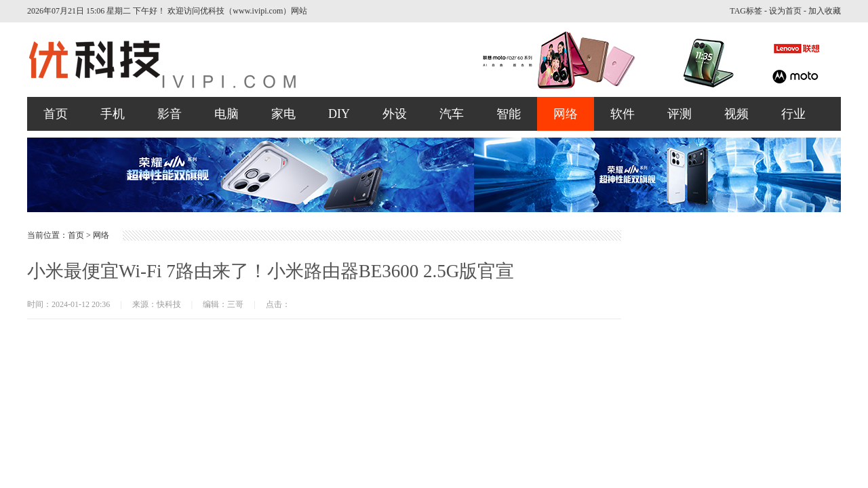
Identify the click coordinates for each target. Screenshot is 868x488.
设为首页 (785, 11)
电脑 (226, 114)
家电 (283, 114)
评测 (679, 114)
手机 (113, 114)
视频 (736, 114)
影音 (170, 114)
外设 (395, 114)
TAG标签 (746, 11)
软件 (623, 114)
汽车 (452, 114)
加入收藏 (825, 11)
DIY (339, 114)
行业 (793, 114)
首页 (56, 114)
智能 (509, 114)
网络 (566, 114)
